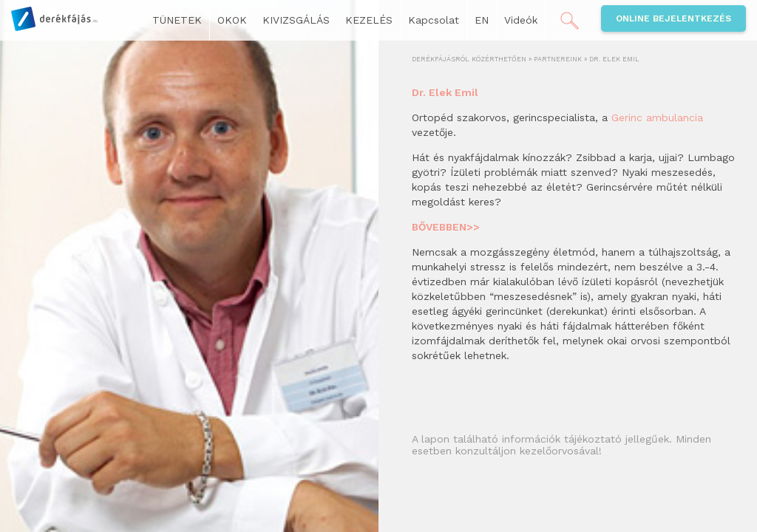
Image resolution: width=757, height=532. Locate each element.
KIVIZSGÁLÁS (296, 20)
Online (673, 18)
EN (482, 20)
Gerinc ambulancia (657, 117)
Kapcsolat (434, 20)
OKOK (232, 20)
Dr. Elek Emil (445, 92)
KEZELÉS (369, 20)
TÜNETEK (177, 20)
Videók (521, 20)
